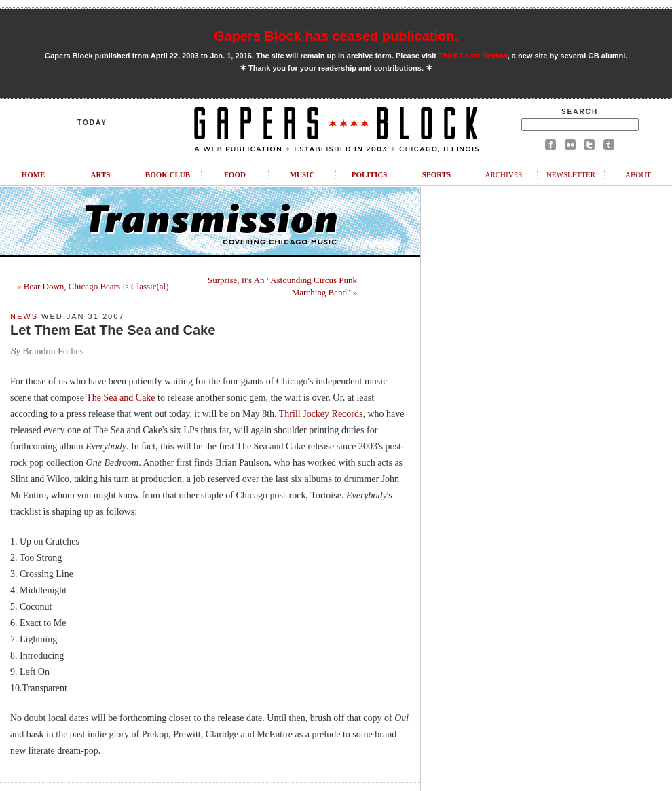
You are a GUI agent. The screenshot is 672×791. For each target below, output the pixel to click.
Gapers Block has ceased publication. (336, 36)
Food (235, 174)
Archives (503, 174)
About (638, 174)
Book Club (168, 174)
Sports (436, 174)
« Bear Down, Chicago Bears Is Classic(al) (93, 286)
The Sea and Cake (120, 398)
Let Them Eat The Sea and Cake (113, 330)
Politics (370, 174)
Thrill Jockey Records (321, 414)
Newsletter (571, 174)
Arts (101, 174)
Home (34, 174)
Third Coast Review (473, 56)
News (24, 316)
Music (302, 174)
